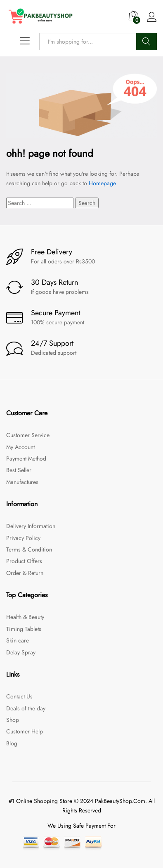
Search (146, 42)
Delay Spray (21, 652)
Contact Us (19, 696)
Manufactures (22, 482)
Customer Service (28, 435)
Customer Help (25, 731)
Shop (13, 720)
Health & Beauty (25, 617)
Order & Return (25, 573)
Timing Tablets (24, 629)
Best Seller (19, 470)
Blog (12, 743)
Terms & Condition (29, 549)
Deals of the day (26, 708)
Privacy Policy (23, 538)
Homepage (102, 183)
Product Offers (24, 561)
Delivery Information (31, 526)
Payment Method (26, 458)
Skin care (18, 640)
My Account (20, 447)
